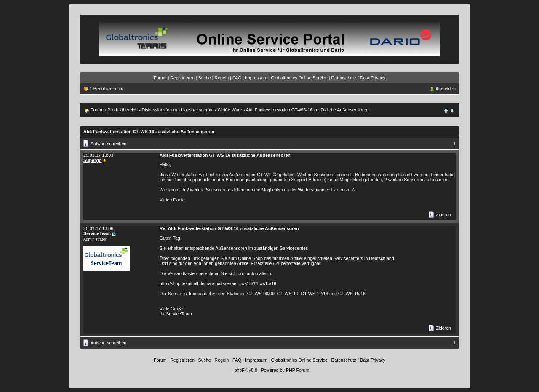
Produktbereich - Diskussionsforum (142, 110)
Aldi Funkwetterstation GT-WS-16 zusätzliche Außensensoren (307, 110)
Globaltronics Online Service (299, 78)
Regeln (221, 78)
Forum (160, 78)
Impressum (256, 78)
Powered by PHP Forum (285, 370)
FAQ (237, 78)
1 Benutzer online (107, 89)
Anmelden (446, 89)
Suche (205, 78)
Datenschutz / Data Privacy (359, 78)
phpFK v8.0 (246, 370)
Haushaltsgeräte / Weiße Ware (212, 110)
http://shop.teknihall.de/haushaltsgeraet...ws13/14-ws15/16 (218, 283)
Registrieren (182, 78)
